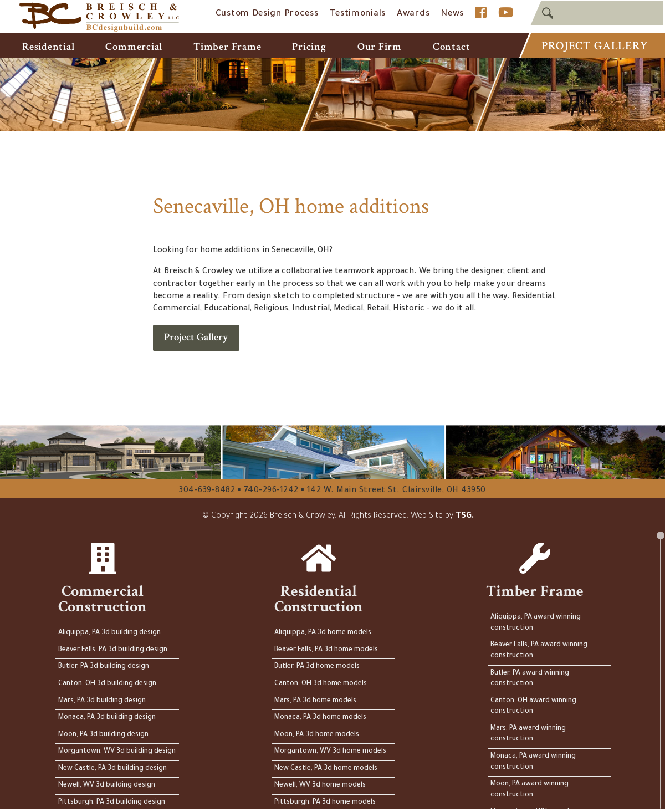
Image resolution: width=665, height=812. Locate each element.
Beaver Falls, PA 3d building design (113, 650)
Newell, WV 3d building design (107, 785)
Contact (451, 47)
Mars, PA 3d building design (102, 701)
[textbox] (597, 13)
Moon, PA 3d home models (317, 735)
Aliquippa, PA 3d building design (109, 633)
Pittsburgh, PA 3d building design (112, 803)
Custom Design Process (267, 14)
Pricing (309, 47)
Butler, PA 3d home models (317, 667)
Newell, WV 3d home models (320, 785)
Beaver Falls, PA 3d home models (326, 650)
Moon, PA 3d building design (103, 735)
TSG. (465, 517)
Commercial (134, 47)
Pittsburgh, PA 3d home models (325, 803)
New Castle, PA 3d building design (112, 769)
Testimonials (358, 14)
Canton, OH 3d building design (107, 684)
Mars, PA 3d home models (315, 701)
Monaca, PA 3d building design (107, 718)
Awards (413, 14)
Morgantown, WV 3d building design (117, 752)
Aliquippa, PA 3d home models (323, 633)
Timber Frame (227, 47)
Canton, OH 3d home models (321, 684)
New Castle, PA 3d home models (326, 769)
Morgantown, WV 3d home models (330, 752)
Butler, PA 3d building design (104, 667)
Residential (48, 47)
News (452, 14)
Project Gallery (594, 46)
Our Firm (380, 47)
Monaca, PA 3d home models (320, 718)
